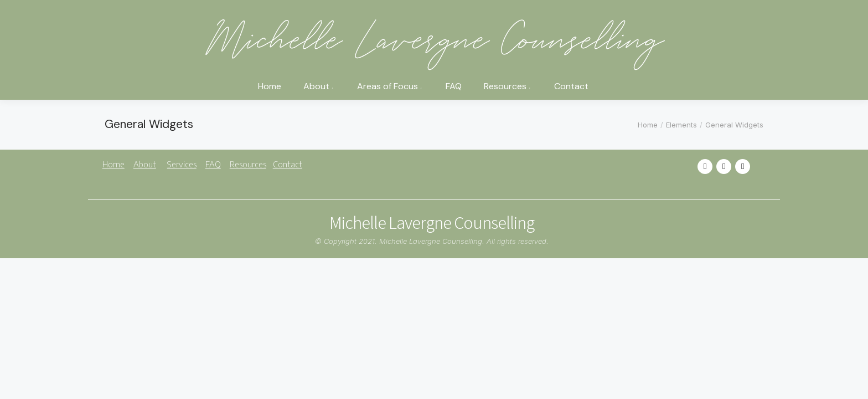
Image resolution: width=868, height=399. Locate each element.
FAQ (213, 164)
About (145, 164)
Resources (248, 164)
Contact (288, 164)
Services (182, 164)
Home (113, 164)
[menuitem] (270, 90)
